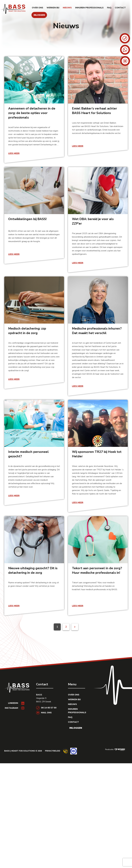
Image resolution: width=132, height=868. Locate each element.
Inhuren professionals (89, 8)
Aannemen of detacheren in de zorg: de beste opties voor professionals (32, 113)
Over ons (38, 8)
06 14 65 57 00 (46, 708)
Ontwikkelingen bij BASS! (27, 219)
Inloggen (39, 15)
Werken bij (53, 8)
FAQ (109, 8)
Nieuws (67, 8)
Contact (120, 8)
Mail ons (44, 713)
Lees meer (14, 153)
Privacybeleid (53, 751)
